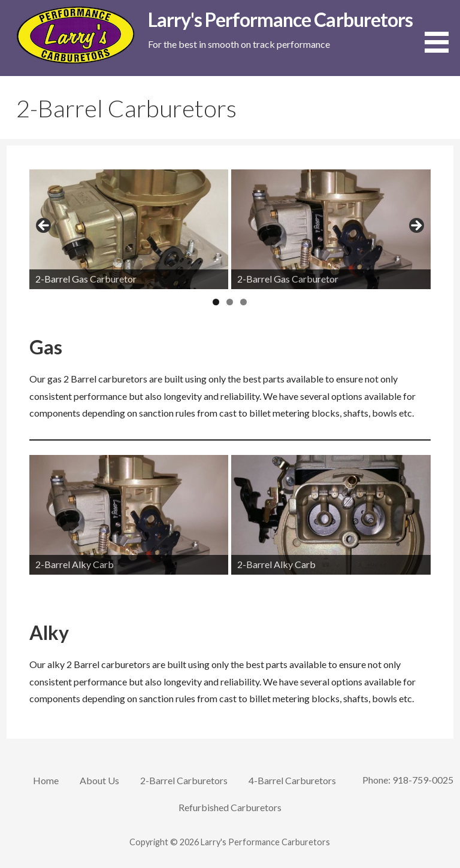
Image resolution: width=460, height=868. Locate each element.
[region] (230, 229)
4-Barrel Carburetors (292, 780)
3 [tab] (243, 302)
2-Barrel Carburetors (184, 780)
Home (46, 780)
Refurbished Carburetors (230, 807)
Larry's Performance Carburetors (280, 19)
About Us (99, 780)
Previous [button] (44, 226)
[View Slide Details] (129, 229)
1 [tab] (216, 302)
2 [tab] (230, 302)
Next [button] (416, 226)
